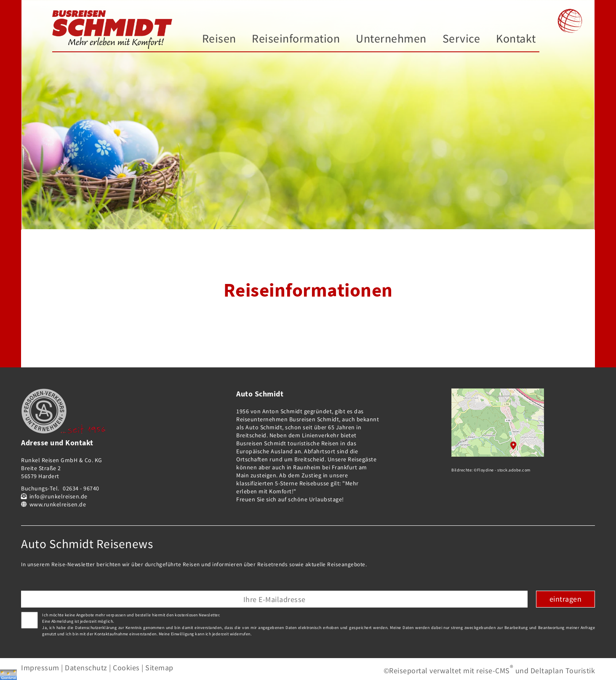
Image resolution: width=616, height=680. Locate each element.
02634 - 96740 (81, 488)
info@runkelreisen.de (59, 496)
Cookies (126, 668)
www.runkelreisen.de (58, 504)
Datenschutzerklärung (96, 628)
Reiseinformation (296, 39)
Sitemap (159, 668)
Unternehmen (391, 39)
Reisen (219, 39)
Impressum (40, 668)
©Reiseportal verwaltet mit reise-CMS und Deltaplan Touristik (489, 671)
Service (461, 39)
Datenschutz (86, 668)
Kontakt (516, 39)
